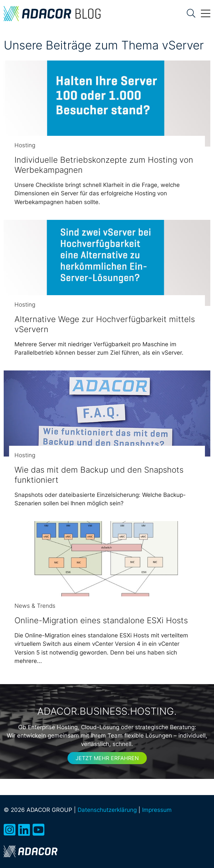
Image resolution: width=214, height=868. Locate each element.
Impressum (157, 810)
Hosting (25, 145)
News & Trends (35, 606)
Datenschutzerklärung (107, 810)
